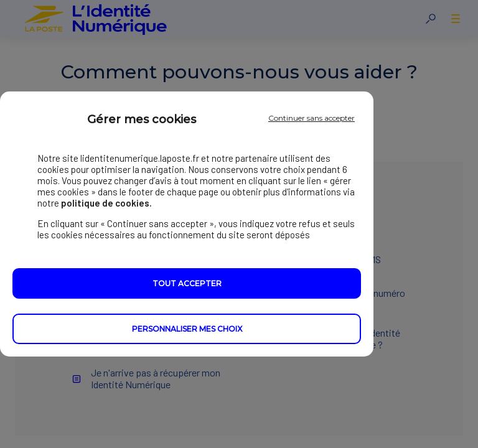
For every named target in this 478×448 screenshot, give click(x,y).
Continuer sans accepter (312, 118)
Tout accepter (187, 283)
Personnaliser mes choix (187, 329)
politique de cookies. (106, 203)
